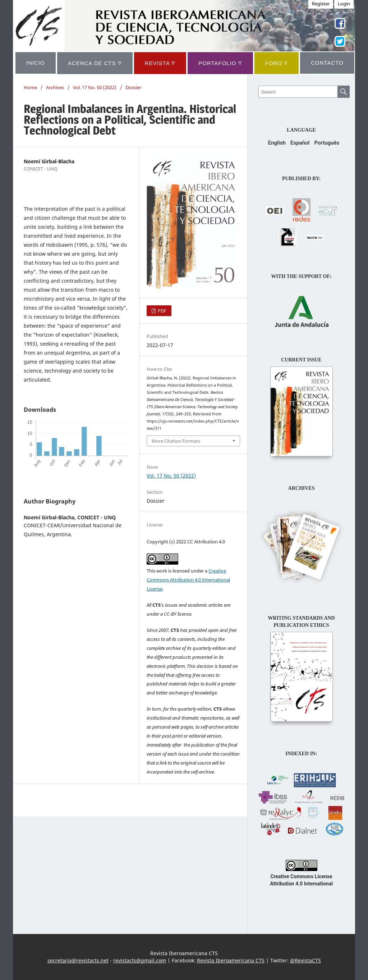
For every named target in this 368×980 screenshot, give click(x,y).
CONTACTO (327, 63)
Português (327, 143)
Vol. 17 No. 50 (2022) (95, 87)
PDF (162, 311)
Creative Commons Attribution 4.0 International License (188, 580)
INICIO (36, 63)
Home (30, 87)
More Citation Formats (176, 441)
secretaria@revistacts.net (78, 960)
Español (300, 143)
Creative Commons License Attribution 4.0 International (301, 876)
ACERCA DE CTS (95, 63)
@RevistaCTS (305, 960)
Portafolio (220, 63)
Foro (277, 63)
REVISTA (160, 63)
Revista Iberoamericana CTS (231, 960)
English (277, 143)
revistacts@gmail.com (140, 960)
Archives (55, 87)
